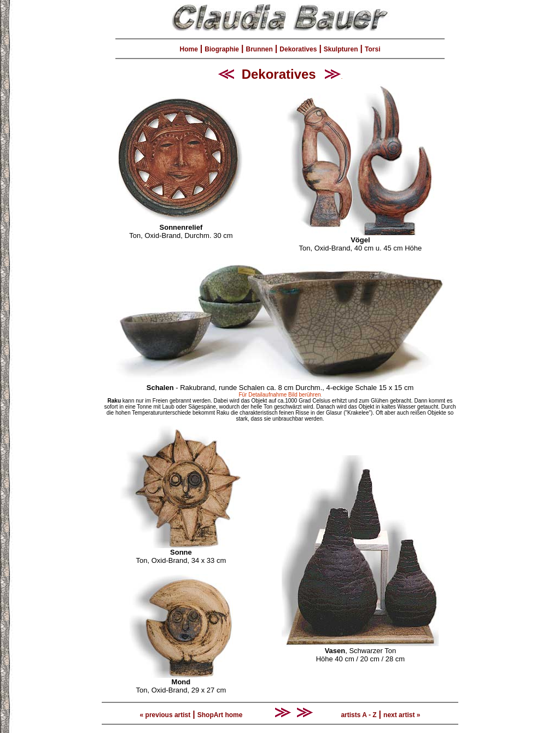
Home (189, 49)
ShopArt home (220, 715)
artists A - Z (358, 715)
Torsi (372, 49)
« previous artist (165, 715)
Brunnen (259, 49)
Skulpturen (341, 49)
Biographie (222, 49)
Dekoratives (298, 49)
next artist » (402, 715)
